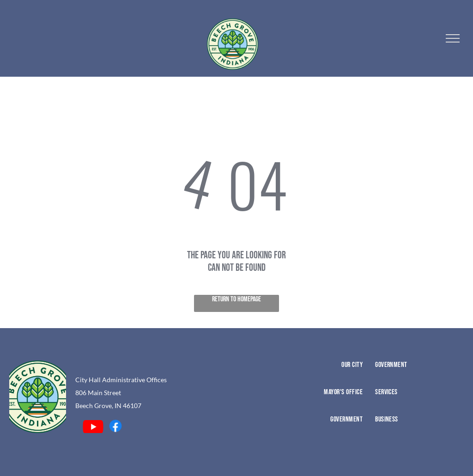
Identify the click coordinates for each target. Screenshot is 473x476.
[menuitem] (322, 374)
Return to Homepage (236, 299)
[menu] (453, 38)
